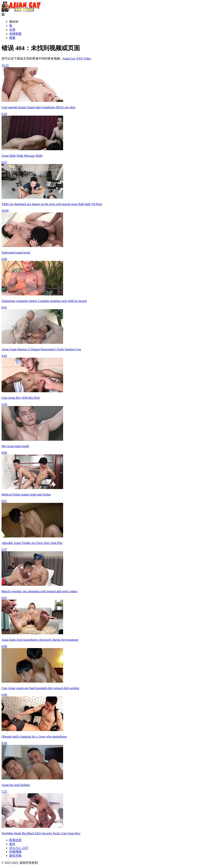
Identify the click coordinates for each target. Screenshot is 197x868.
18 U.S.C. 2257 (19, 848)
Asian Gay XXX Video (77, 58)
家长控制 (15, 856)
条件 (12, 844)
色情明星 (15, 34)
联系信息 (15, 840)
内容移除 (15, 852)
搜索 (12, 38)
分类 (12, 30)
